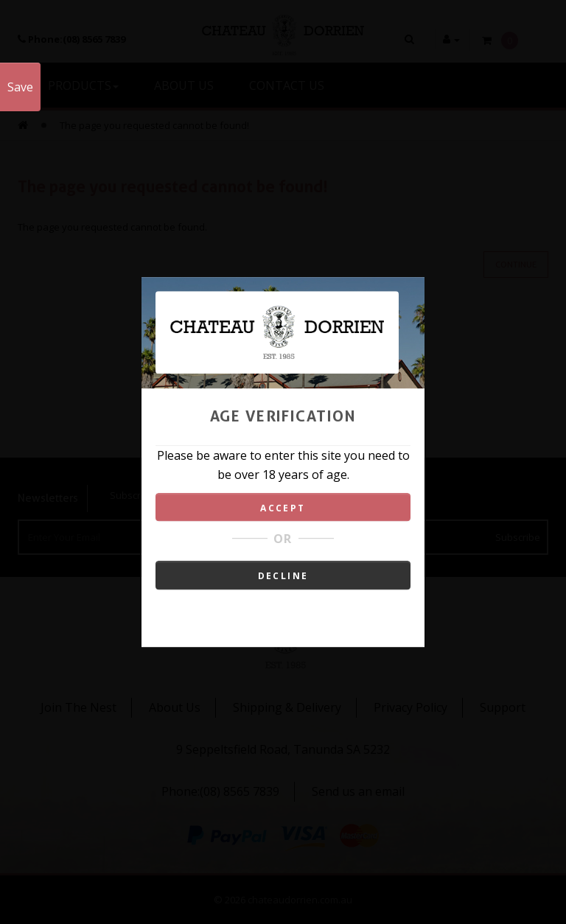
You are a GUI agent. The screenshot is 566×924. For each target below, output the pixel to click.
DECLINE (283, 576)
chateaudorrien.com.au (300, 900)
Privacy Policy (410, 707)
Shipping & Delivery (287, 707)
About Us (175, 707)
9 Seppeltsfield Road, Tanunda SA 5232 (283, 749)
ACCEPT (283, 508)
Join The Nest (78, 707)
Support (503, 707)
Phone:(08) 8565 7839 (220, 791)
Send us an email (358, 791)
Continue (516, 265)
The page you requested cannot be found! (154, 125)
